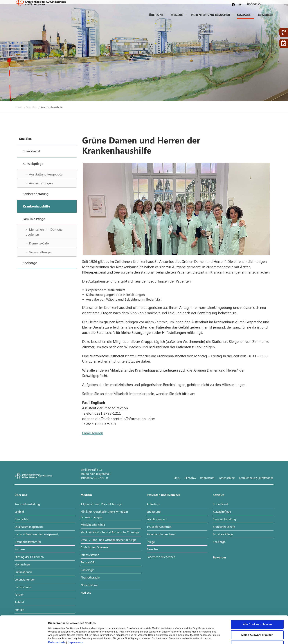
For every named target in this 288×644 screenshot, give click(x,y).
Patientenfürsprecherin (161, 534)
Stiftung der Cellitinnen (29, 557)
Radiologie (87, 570)
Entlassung (154, 511)
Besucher (153, 549)
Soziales (244, 18)
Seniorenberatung (224, 519)
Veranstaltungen (25, 579)
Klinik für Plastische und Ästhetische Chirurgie (110, 532)
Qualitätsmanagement (29, 527)
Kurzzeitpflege (222, 511)
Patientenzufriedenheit (161, 557)
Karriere (20, 549)
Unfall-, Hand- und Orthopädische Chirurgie (108, 540)
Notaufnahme (89, 585)
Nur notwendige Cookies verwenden (257, 626)
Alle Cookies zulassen (257, 604)
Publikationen (23, 572)
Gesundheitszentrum (28, 542)
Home (19, 107)
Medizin (177, 18)
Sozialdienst (220, 504)
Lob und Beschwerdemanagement (36, 534)
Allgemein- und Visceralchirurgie (101, 504)
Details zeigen (195, 637)
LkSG (177, 478)
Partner (19, 594)
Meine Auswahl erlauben (257, 614)
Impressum (76, 622)
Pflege (151, 542)
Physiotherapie (90, 577)
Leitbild (19, 511)
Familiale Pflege (223, 534)
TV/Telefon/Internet (159, 527)
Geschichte (21, 519)
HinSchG (190, 478)
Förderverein (23, 587)
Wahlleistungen (157, 519)
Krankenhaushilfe (224, 527)
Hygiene (86, 592)
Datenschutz (57, 622)
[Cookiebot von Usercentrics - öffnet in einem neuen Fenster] (24, 637)
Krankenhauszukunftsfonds (256, 478)
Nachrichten (22, 564)
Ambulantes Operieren (95, 547)
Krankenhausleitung (27, 504)
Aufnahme (153, 504)
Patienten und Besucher (210, 18)
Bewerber (265, 18)
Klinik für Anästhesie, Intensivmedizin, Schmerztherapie (105, 514)
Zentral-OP (88, 562)
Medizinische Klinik (93, 525)
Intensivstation (90, 555)
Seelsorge (219, 542)
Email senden (93, 433)
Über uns (156, 18)
